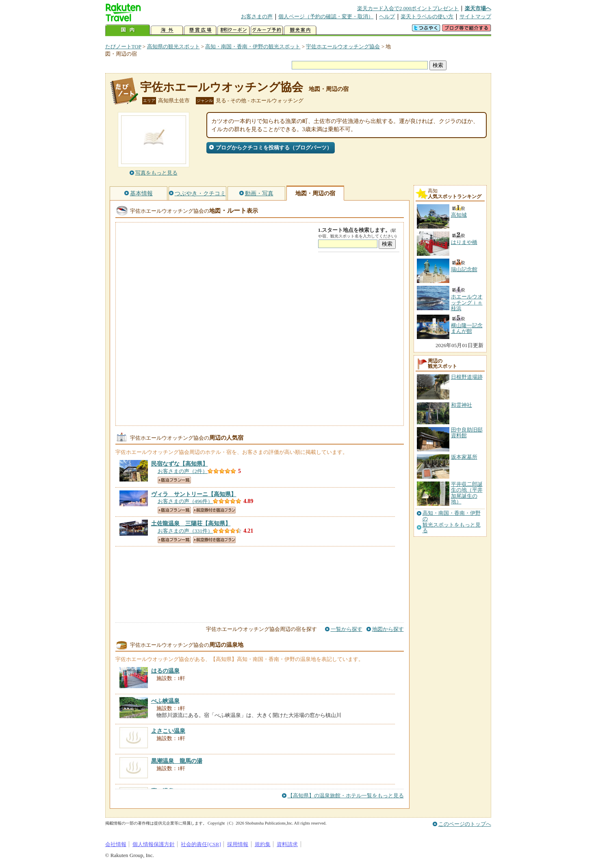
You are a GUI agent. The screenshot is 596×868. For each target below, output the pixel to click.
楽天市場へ (478, 8)
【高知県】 (180, 464)
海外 (167, 30)
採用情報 (238, 844)
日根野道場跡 (467, 377)
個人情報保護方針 (154, 844)
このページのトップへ (465, 824)
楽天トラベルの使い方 (427, 16)
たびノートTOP (123, 46)
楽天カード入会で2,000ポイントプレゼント (408, 8)
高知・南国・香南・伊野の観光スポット (253, 46)
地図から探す (388, 629)
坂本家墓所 (464, 457)
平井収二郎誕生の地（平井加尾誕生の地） (467, 493)
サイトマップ (475, 16)
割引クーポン (234, 30)
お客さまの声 (257, 16)
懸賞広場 (200, 30)
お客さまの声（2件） (183, 471)
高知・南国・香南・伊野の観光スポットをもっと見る (452, 522)
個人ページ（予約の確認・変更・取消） (326, 16)
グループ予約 (267, 30)
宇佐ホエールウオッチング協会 (343, 46)
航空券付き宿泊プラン (214, 510)
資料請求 (287, 844)
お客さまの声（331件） (185, 531)
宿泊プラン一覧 (174, 480)
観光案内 (300, 30)
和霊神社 (462, 405)
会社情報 (116, 844)
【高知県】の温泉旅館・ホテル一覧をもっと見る (346, 796)
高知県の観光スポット (173, 46)
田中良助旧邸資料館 (467, 433)
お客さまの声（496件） (185, 501)
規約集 (263, 844)
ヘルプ (387, 16)
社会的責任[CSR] (201, 844)
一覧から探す (347, 629)
